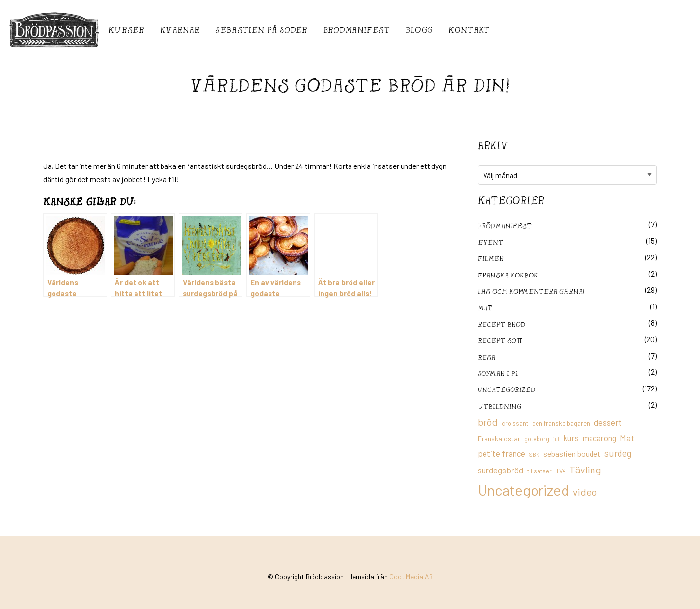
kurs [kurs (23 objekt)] (571, 438)
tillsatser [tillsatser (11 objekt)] (539, 471)
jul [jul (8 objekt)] (556, 439)
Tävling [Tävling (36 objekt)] (585, 470)
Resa (486, 357)
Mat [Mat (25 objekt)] (627, 438)
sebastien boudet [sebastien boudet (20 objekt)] (572, 454)
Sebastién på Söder (261, 30)
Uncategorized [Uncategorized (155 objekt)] (523, 490)
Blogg (419, 30)
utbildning (499, 406)
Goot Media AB (411, 576)
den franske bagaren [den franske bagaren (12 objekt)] (561, 423)
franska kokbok (508, 275)
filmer (491, 258)
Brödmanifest (357, 30)
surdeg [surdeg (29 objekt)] (618, 453)
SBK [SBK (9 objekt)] (534, 455)
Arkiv (493, 145)
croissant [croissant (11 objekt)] (515, 423)
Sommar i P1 (498, 373)
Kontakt (469, 30)
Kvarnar (180, 30)
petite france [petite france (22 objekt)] (501, 453)
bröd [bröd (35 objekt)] (488, 422)
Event (490, 242)
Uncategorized (506, 389)
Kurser (126, 30)
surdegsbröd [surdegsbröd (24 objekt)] (500, 470)
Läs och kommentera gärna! (531, 291)
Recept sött (500, 340)
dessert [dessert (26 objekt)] (608, 422)
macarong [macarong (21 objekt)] (599, 438)
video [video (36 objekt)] (585, 492)
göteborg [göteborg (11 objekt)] (537, 439)
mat (485, 308)
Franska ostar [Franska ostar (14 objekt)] (499, 438)
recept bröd (501, 324)
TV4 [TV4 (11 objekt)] (561, 471)
